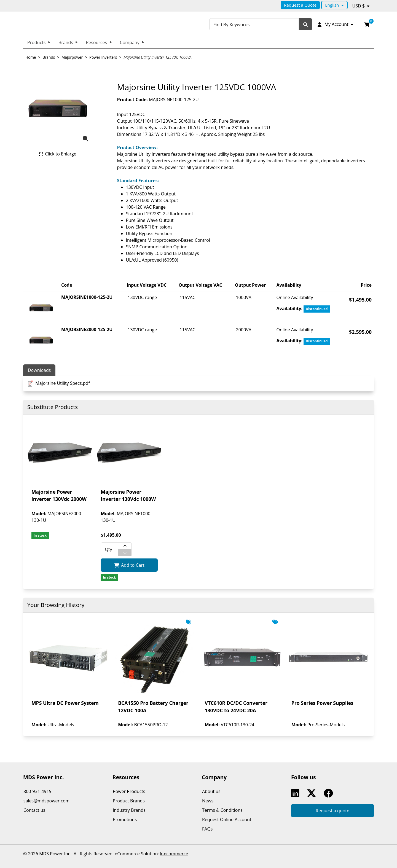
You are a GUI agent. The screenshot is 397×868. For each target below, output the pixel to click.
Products (36, 42)
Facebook (329, 793)
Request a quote (332, 811)
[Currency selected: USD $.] (361, 6)
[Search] (305, 24)
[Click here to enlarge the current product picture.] (58, 154)
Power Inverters (103, 57)
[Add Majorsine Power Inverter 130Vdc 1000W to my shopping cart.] (129, 565)
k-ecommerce (174, 854)
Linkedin (296, 793)
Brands (66, 42)
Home (31, 57)
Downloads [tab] (39, 370)
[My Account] (335, 24)
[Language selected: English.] (334, 5)
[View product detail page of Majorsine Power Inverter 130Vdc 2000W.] (60, 462)
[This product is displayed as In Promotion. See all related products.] (189, 622)
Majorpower (72, 57)
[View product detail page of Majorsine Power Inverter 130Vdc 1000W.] (129, 462)
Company (130, 42)
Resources (96, 42)
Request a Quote (300, 5)
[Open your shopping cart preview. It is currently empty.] (367, 24)
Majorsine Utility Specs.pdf (62, 383)
